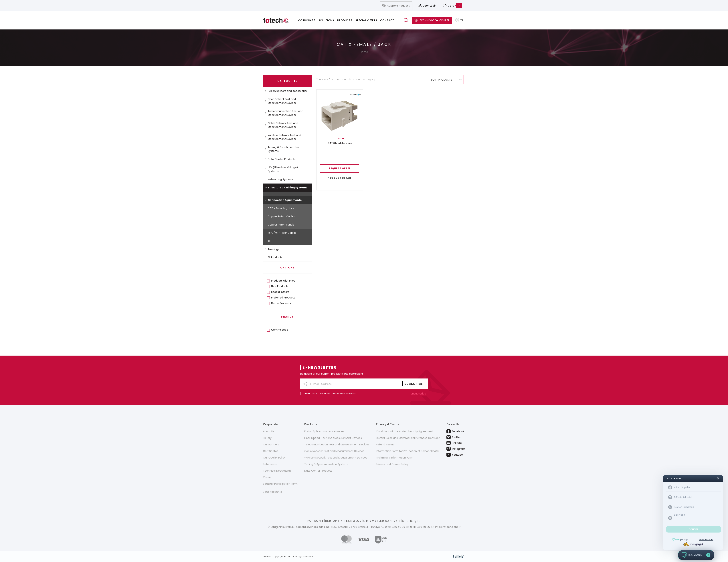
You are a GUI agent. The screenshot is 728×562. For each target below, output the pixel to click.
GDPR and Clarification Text (320, 393)
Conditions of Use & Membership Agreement (404, 431)
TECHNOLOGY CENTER (432, 20)
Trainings (272, 249)
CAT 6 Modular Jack (340, 143)
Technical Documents (277, 471)
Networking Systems (279, 179)
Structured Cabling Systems (286, 188)
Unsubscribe (419, 394)
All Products (275, 257)
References (270, 464)
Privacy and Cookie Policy (392, 464)
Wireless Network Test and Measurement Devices (283, 137)
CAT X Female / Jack (281, 208)
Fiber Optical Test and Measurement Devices (281, 101)
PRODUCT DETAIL (340, 178)
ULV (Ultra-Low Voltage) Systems (281, 169)
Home (364, 52)
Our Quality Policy (274, 458)
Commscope (280, 330)
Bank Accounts (272, 492)
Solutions (326, 20)
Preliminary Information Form (395, 458)
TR (459, 20)
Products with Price (283, 281)
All (269, 241)
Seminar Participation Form (280, 484)
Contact (387, 20)
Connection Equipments (283, 200)
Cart (453, 6)
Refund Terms (385, 445)
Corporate (307, 20)
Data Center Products (280, 159)
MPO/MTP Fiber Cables (282, 233)
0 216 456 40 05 (395, 527)
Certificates (271, 451)
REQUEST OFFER (340, 168)
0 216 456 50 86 (420, 527)
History (267, 438)
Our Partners (271, 445)
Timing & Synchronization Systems (283, 149)
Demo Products (281, 303)
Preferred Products (283, 298)
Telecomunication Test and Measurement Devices (284, 113)
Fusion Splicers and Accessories (286, 91)
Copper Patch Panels (281, 225)
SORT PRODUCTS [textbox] (442, 80)
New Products (280, 286)
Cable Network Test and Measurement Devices (282, 125)
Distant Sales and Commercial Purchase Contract (408, 438)
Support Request (396, 6)
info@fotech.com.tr (448, 527)
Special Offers (366, 20)
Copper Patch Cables (281, 216)
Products (345, 20)
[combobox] (445, 79)
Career (267, 477)
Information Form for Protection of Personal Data (407, 451)
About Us (269, 431)
